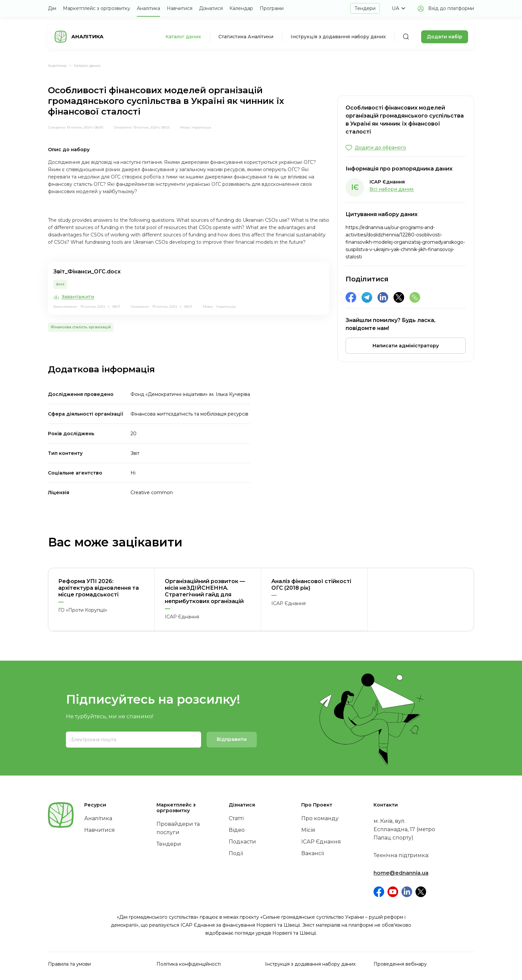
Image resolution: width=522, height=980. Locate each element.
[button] (398, 8)
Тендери (365, 8)
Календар (241, 8)
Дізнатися (211, 8)
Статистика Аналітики (246, 37)
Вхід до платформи (451, 8)
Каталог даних (183, 37)
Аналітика (148, 8)
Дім (52, 8)
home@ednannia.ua (401, 873)
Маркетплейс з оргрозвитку (97, 8)
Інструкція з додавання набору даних (338, 37)
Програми (272, 8)
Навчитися (180, 8)
